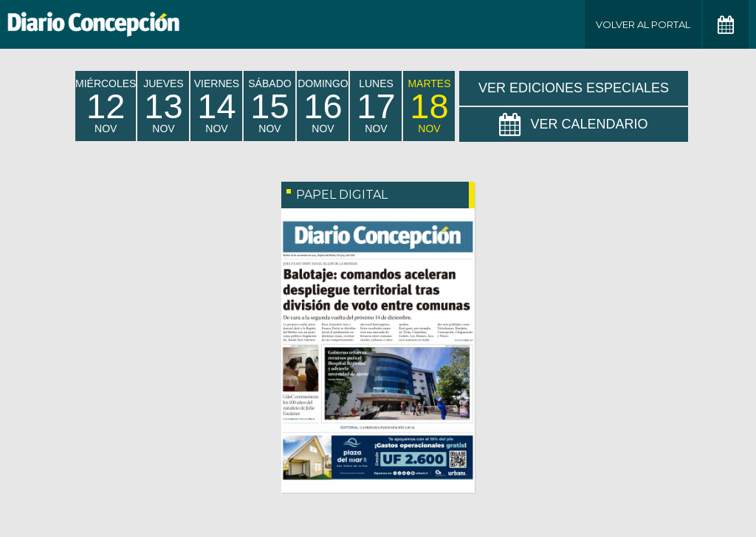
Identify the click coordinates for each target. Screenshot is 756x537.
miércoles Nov (106, 106)
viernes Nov (217, 106)
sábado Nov (269, 106)
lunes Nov (376, 106)
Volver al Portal (643, 24)
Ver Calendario (573, 125)
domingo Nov (323, 106)
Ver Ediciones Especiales (574, 88)
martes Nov (429, 106)
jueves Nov (163, 106)
